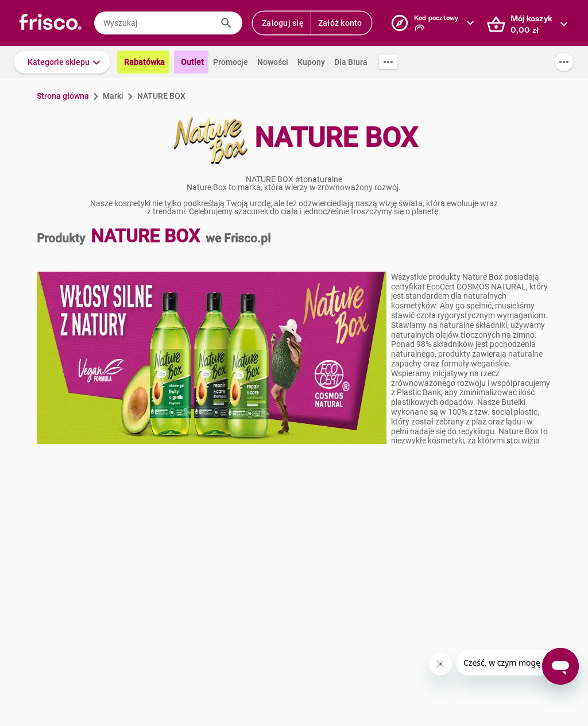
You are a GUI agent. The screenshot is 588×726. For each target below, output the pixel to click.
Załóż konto (340, 23)
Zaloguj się (283, 23)
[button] (62, 62)
